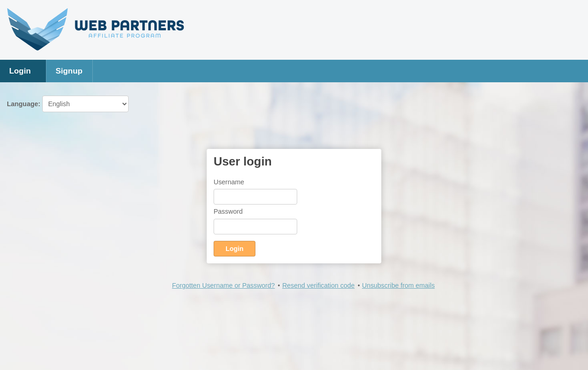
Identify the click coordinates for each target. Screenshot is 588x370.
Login (20, 71)
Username (229, 182)
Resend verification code (318, 285)
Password (228, 211)
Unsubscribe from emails (398, 285)
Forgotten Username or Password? (223, 285)
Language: (68, 104)
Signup (69, 71)
